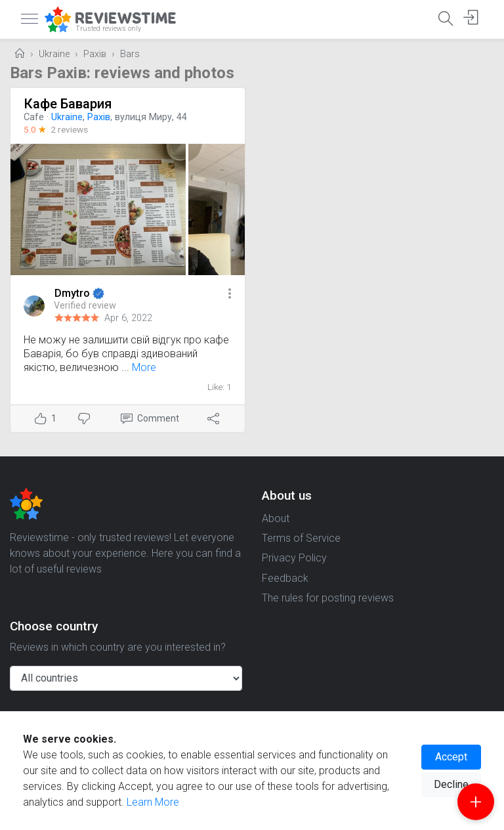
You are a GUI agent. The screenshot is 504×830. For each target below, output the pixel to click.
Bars (130, 54)
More (144, 367)
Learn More (153, 802)
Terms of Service (301, 538)
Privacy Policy (294, 558)
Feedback (285, 578)
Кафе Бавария (68, 104)
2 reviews (69, 129)
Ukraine (54, 54)
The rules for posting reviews (328, 598)
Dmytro (73, 293)
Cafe (34, 117)
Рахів (95, 54)
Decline (451, 784)
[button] (230, 295)
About (276, 518)
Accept (451, 757)
